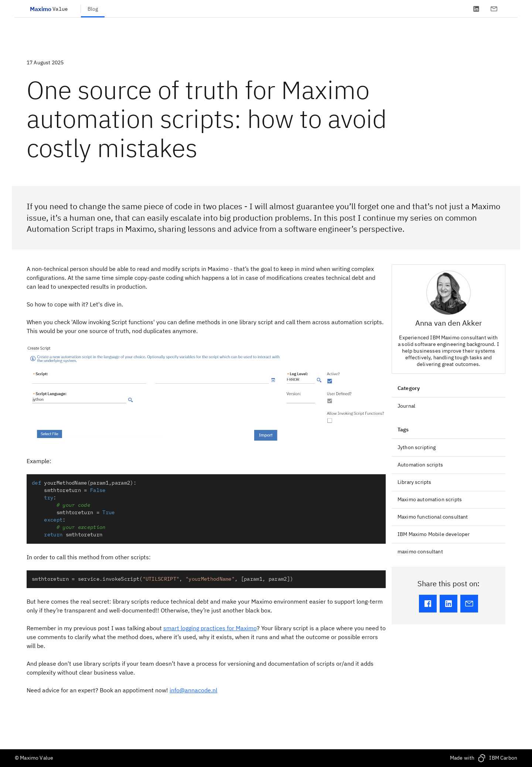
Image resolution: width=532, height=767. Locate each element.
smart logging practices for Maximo (210, 628)
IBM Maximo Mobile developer (434, 534)
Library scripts (414, 482)
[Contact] (494, 9)
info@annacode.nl (193, 690)
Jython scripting (417, 447)
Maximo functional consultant (433, 517)
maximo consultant (420, 552)
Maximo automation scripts (430, 499)
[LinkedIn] (476, 9)
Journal (406, 406)
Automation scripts (420, 465)
